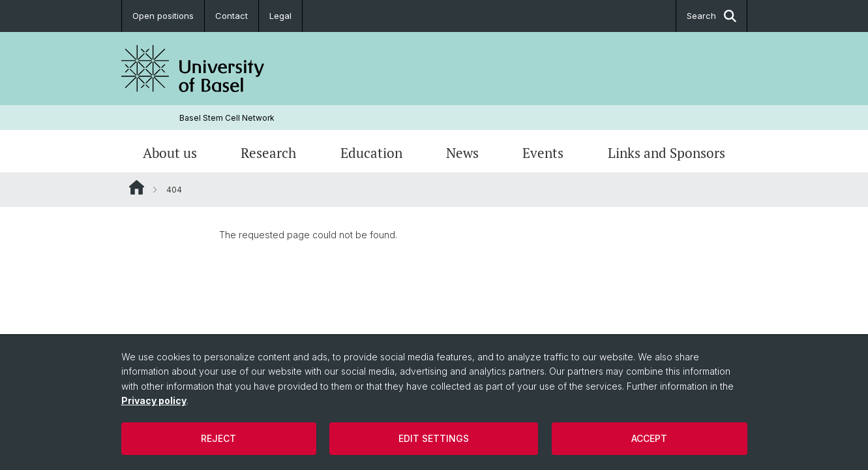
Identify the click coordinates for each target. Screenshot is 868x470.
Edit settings (434, 438)
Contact (232, 16)
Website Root (137, 187)
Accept (649, 438)
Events (543, 153)
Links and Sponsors (666, 153)
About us (170, 153)
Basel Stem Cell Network (227, 118)
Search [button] (711, 16)
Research (268, 153)
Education (371, 153)
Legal (280, 16)
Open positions (163, 16)
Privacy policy (154, 400)
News (462, 153)
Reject (218, 438)
